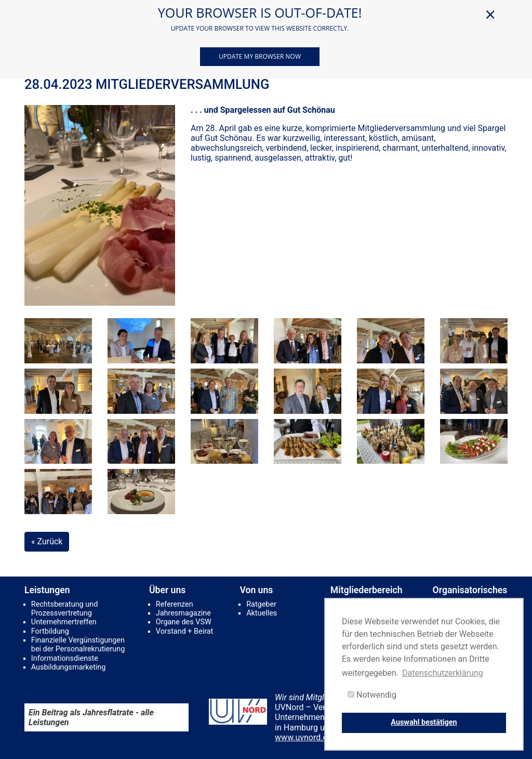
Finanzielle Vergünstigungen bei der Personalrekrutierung (78, 645)
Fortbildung (50, 631)
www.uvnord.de (303, 737)
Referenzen (175, 604)
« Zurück (47, 541)
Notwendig (372, 695)
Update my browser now (260, 56)
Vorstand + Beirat (184, 631)
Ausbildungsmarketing (69, 667)
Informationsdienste (65, 658)
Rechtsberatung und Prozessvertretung (64, 609)
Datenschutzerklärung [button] (443, 673)
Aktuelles (262, 613)
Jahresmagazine (183, 613)
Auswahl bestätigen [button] (424, 722)
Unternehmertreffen (64, 622)
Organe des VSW (184, 622)
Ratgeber (261, 604)
